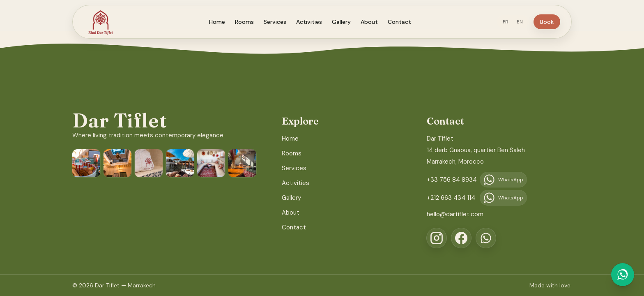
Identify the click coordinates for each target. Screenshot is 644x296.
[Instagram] (437, 238)
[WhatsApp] (486, 238)
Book (553, 22)
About (373, 22)
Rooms (248, 22)
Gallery (345, 22)
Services (278, 22)
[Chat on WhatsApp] (623, 275)
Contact (403, 22)
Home (220, 22)
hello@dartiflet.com (455, 214)
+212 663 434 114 (451, 198)
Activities (312, 22)
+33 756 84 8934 (452, 180)
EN (526, 22)
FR (512, 22)
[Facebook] (461, 238)
